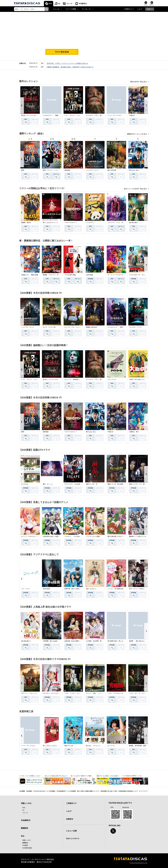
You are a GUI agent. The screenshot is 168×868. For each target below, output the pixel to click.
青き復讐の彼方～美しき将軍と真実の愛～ (121, 641)
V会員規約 (29, 791)
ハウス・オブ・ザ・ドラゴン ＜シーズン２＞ (144, 693)
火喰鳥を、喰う (134, 432)
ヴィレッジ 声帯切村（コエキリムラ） (77, 379)
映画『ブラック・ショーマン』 (53, 170)
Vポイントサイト (73, 838)
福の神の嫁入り (26, 641)
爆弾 (23, 170)
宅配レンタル (27, 840)
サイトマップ (143, 791)
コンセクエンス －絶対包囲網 (117, 327)
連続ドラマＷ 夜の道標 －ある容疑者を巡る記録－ (124, 484)
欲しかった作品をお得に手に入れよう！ (57, 776)
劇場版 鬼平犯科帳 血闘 (138, 746)
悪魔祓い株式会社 (92, 327)
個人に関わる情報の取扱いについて (88, 791)
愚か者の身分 (133, 223)
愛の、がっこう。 (48, 484)
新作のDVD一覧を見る (139, 82)
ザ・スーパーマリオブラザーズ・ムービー (121, 275)
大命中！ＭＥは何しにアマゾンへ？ (140, 379)
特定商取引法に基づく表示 (109, 791)
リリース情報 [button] (71, 9)
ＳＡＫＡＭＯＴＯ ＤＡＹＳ (138, 275)
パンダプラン (90, 223)
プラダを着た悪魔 (70, 275)
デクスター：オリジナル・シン (53, 693)
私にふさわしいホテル (50, 746)
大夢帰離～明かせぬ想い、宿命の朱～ (55, 641)
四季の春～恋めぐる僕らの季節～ (75, 589)
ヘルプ (140, 9)
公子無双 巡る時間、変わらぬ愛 (96, 641)
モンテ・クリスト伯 (49, 327)
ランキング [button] (86, 9)
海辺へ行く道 (69, 746)
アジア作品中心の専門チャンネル (132, 776)
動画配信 (24, 828)
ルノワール (111, 746)
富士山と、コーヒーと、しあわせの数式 (99, 746)
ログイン (152, 5)
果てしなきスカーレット (51, 223)
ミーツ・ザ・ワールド (115, 115)
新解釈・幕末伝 (26, 223)
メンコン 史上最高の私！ (116, 589)
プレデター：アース (135, 327)
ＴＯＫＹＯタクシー (71, 223)
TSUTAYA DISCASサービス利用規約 (44, 791)
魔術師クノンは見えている (138, 536)
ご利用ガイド (129, 9)
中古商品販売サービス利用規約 (66, 791)
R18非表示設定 (27, 848)
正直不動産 (89, 275)
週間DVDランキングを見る (137, 134)
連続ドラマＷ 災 (92, 484)
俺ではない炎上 (134, 170)
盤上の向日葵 (112, 170)
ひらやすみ (25, 484)
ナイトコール (112, 379)
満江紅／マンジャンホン (29, 115)
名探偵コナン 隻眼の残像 (30, 275)
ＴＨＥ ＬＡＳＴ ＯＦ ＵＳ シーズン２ (78, 693)
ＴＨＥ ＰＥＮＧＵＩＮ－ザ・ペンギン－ (121, 693)
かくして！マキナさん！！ (30, 536)
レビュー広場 (71, 831)
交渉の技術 (46, 589)
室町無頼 (67, 170)
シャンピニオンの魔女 (93, 536)
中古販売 (25, 845)
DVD (50, 4)
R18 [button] (149, 9)
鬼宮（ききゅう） (92, 589)
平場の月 (132, 115)
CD (59, 4)
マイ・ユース (25, 589)
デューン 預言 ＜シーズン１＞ (96, 693)
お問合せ (70, 819)
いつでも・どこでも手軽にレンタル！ (30, 776)
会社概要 (22, 791)
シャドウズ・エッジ (92, 170)
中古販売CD (83, 4)
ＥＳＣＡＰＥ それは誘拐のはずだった (77, 484)
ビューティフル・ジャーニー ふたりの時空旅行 (80, 327)
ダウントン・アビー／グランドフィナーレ (35, 693)
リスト (146, 5)
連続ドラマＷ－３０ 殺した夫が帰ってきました (145, 484)
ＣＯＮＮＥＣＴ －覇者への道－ (53, 115)
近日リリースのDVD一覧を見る (136, 189)
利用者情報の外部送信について (128, 791)
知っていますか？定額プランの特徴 (81, 776)
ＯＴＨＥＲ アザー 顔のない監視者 (98, 115)
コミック (69, 4)
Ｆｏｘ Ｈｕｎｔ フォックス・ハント (77, 115)
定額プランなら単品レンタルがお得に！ (108, 776)
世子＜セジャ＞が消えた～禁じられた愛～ (142, 589)
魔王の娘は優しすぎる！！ (116, 536)
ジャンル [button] (56, 9)
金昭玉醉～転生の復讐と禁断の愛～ (76, 641)
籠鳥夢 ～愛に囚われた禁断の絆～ (140, 641)
